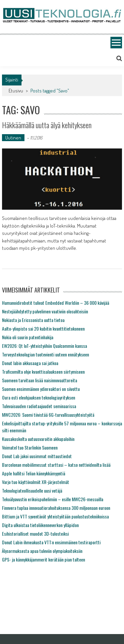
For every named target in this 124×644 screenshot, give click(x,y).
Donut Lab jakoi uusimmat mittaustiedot (37, 456)
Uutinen (13, 138)
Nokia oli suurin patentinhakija (28, 337)
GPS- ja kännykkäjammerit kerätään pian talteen (43, 559)
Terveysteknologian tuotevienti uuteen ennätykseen (45, 354)
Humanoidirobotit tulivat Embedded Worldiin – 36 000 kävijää (56, 303)
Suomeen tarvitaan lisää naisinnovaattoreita (40, 380)
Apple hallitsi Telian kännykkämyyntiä (34, 473)
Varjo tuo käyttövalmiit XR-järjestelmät (36, 482)
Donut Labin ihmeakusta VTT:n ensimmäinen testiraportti (51, 542)
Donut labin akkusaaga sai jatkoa (30, 363)
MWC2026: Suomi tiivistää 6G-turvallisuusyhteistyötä (48, 415)
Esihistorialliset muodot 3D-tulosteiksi (35, 534)
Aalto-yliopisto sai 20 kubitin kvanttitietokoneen (43, 328)
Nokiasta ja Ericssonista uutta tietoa (33, 320)
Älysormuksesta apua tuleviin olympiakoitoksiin (42, 551)
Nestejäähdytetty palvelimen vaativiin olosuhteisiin (45, 311)
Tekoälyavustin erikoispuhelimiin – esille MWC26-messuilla (53, 499)
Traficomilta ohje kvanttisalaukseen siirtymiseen (43, 372)
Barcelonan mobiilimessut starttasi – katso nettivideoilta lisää (56, 465)
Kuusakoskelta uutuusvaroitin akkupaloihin (38, 439)
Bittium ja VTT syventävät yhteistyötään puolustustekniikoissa (55, 516)
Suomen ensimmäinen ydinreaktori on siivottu (41, 389)
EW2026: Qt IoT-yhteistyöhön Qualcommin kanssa (44, 346)
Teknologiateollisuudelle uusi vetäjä (32, 490)
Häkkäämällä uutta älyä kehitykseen (47, 125)
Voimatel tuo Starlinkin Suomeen (30, 447)
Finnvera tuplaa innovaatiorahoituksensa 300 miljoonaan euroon (56, 508)
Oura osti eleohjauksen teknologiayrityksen (39, 397)
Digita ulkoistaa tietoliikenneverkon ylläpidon (40, 525)
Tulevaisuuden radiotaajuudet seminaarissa (39, 406)
